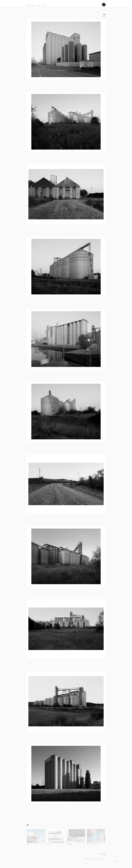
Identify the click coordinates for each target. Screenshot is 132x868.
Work (39, 6)
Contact (44, 6)
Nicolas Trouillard (31, 6)
